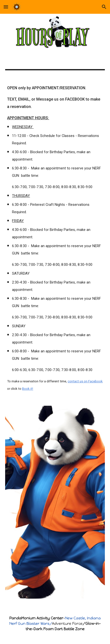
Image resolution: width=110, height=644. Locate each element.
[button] (6, 7)
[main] (55, 238)
